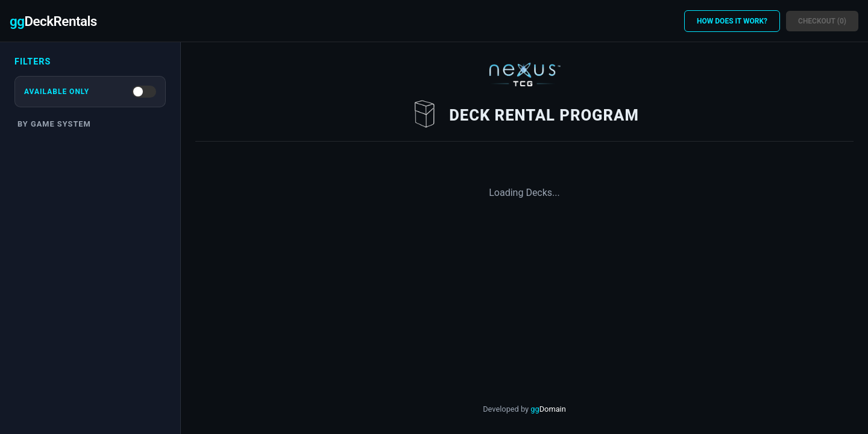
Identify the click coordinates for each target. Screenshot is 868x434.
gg (548, 409)
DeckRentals (53, 21)
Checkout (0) (822, 21)
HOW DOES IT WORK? (732, 21)
